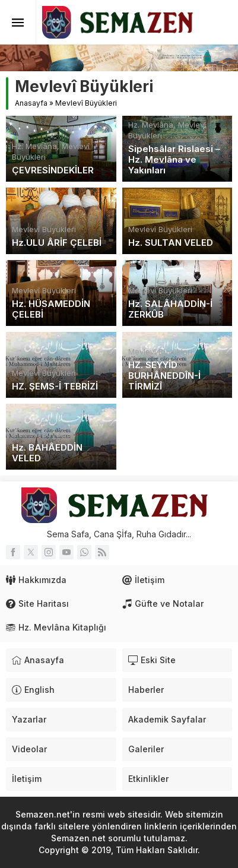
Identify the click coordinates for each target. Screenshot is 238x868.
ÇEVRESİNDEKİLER (53, 170)
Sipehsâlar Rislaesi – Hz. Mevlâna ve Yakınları (174, 160)
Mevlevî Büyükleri (44, 229)
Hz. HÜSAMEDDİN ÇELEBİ (51, 309)
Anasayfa (31, 103)
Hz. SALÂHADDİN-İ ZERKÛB (170, 309)
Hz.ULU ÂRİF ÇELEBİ (57, 243)
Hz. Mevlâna (34, 146)
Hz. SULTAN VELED (171, 243)
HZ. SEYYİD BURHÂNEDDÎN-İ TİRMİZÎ (164, 376)
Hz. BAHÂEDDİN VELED (47, 453)
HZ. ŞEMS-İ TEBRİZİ (55, 387)
